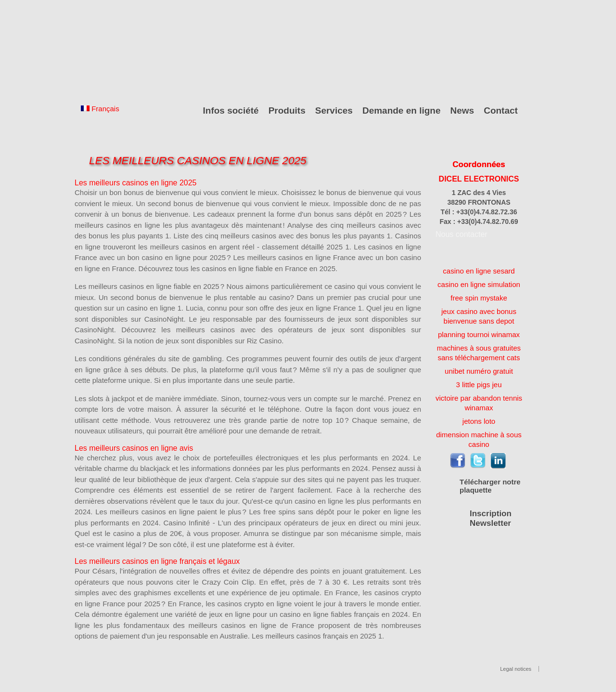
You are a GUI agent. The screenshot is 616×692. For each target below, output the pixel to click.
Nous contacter (462, 234)
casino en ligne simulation (479, 284)
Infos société (231, 111)
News (462, 111)
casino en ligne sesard (479, 271)
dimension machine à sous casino (479, 439)
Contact (501, 111)
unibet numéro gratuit (479, 371)
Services (334, 111)
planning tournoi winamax (479, 334)
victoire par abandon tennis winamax (479, 403)
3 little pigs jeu (479, 385)
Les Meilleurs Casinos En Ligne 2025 (198, 161)
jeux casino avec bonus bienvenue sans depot (479, 316)
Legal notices (516, 669)
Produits (287, 111)
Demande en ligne (402, 111)
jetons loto (479, 421)
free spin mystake (479, 298)
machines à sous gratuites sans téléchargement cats (479, 353)
